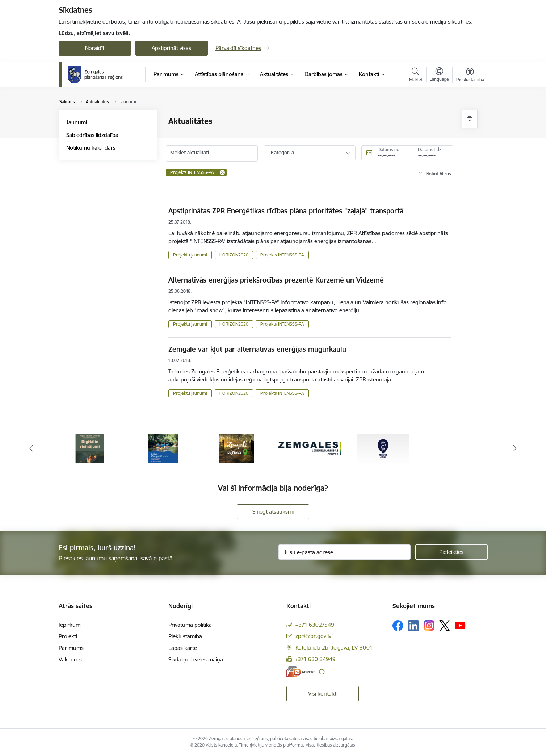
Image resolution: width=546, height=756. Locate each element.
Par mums (71, 648)
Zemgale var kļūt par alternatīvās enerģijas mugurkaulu (257, 349)
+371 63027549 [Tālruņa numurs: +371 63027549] (315, 625)
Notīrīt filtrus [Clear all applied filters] (439, 174)
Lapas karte (183, 648)
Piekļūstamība (185, 636)
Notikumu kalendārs (91, 148)
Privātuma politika (190, 625)
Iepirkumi (70, 625)
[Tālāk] (515, 448)
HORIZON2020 (234, 255)
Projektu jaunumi (190, 255)
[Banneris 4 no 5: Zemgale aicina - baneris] (310, 448)
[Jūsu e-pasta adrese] (345, 552)
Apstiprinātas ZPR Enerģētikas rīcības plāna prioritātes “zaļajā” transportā (286, 211)
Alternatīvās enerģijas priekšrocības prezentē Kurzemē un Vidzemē (276, 280)
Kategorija (282, 153)
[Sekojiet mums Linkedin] (413, 626)
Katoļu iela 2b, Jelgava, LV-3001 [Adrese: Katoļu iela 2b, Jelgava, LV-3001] (334, 648)
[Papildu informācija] (322, 672)
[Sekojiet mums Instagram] (429, 625)
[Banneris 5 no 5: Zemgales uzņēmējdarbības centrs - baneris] (383, 448)
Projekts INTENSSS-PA (282, 255)
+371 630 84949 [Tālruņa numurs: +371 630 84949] (315, 659)
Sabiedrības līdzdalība (92, 135)
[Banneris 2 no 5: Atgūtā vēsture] (163, 448)
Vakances (70, 659)
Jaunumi (77, 122)
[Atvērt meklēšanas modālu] (416, 76)
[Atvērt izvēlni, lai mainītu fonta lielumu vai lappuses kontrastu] (470, 76)
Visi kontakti (323, 694)
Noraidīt (95, 48)
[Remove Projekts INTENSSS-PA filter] (222, 172)
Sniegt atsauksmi (273, 512)
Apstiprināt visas (171, 48)
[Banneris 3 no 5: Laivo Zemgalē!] (236, 448)
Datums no (388, 149)
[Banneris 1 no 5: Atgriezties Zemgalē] (90, 448)
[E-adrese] (301, 672)
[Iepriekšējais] (31, 448)
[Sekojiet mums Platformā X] (445, 626)
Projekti (68, 636)
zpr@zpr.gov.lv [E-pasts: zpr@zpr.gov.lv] (313, 636)
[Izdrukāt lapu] (470, 119)
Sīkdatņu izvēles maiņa (196, 659)
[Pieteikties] (451, 552)
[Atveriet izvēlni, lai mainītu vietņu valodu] (439, 75)
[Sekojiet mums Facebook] (398, 626)
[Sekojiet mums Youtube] (460, 625)
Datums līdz (430, 149)
